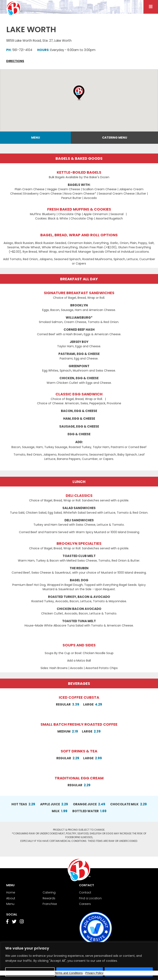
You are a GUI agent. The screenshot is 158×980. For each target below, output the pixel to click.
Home (11, 892)
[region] (79, 961)
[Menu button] (151, 7)
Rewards (49, 898)
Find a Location (90, 898)
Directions (15, 61)
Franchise (50, 904)
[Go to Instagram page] (22, 922)
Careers (85, 904)
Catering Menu (115, 138)
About (11, 898)
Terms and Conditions (69, 973)
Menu (36, 138)
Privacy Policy (94, 973)
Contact (85, 892)
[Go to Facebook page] (7, 922)
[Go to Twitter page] (14, 922)
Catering (49, 892)
